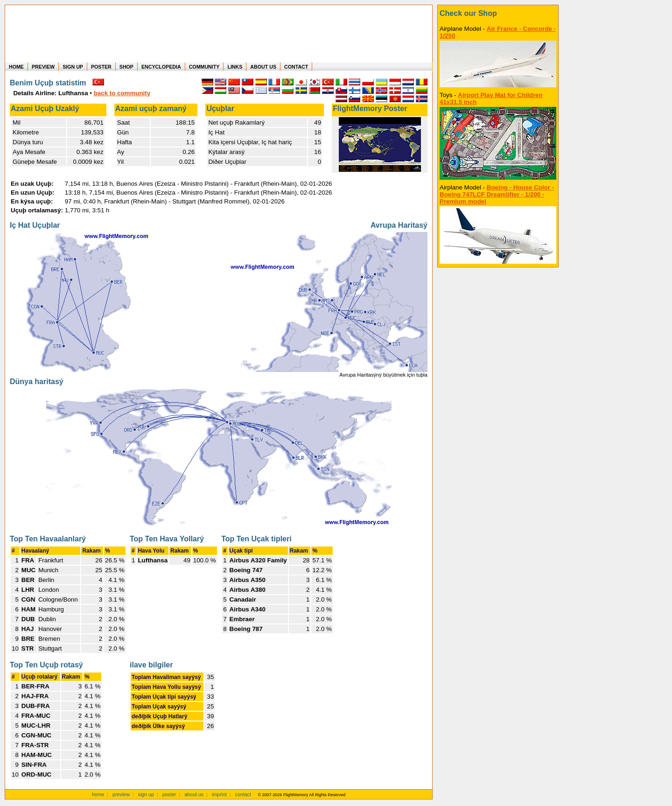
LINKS (235, 67)
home (98, 794)
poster (169, 794)
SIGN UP (73, 67)
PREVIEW (43, 67)
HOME (16, 67)
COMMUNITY (204, 67)
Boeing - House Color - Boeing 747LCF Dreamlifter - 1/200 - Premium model (497, 194)
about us (194, 794)
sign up (146, 794)
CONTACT (296, 67)
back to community (122, 93)
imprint (219, 794)
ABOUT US (263, 67)
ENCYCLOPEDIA (161, 67)
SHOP (126, 67)
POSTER (101, 67)
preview (121, 794)
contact (243, 794)
